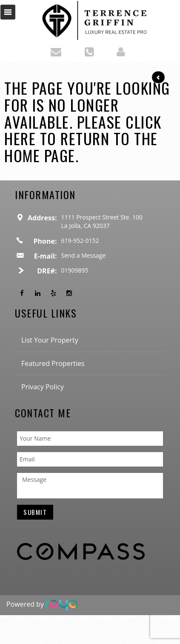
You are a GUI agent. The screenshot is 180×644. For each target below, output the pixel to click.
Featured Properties (53, 363)
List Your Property (50, 340)
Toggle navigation (8, 12)
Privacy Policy (43, 387)
